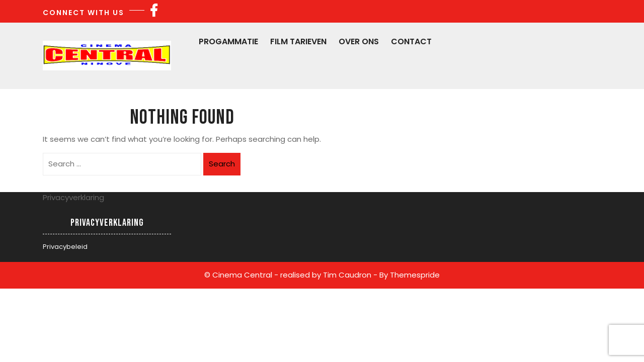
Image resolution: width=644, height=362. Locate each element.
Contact (411, 41)
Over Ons (359, 41)
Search (222, 164)
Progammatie (228, 41)
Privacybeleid (65, 247)
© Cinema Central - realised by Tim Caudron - (291, 275)
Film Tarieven (298, 41)
